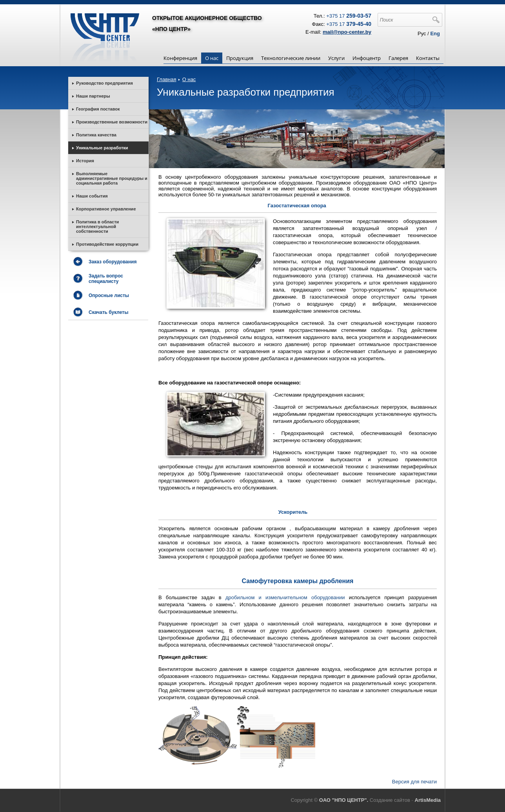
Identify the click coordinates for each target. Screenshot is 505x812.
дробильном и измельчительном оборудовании (287, 597)
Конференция (180, 58)
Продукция (240, 58)
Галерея (398, 58)
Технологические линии (291, 58)
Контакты (428, 58)
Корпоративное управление (106, 209)
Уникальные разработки (102, 148)
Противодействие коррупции (107, 244)
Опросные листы (109, 295)
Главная (166, 79)
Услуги (336, 58)
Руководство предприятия (104, 83)
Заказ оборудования (113, 262)
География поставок (98, 109)
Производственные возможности (112, 122)
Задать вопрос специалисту (106, 279)
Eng (435, 34)
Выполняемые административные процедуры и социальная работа (112, 178)
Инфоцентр (367, 58)
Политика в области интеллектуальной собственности (97, 227)
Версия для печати (414, 782)
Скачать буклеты (108, 312)
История (85, 161)
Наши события (92, 196)
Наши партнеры (93, 96)
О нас (212, 58)
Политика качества (96, 135)
